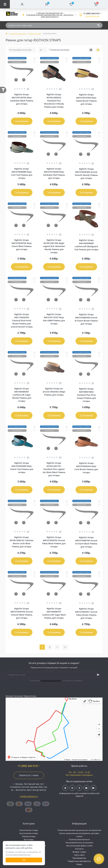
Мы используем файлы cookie (79, 846)
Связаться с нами (29, 775)
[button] (50, 15)
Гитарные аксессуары (18, 34)
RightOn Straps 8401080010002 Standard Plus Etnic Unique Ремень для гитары (86, 395)
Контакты (79, 849)
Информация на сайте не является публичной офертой (79, 795)
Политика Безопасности (51, 681)
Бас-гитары (29, 839)
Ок (24, 860)
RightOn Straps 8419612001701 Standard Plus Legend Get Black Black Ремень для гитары (54, 469)
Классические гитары (29, 830)
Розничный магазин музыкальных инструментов (79, 830)
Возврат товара (79, 852)
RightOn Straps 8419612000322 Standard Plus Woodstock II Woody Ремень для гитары (54, 101)
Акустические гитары (29, 833)
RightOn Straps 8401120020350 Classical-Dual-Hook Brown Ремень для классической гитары (22, 320)
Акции (79, 864)
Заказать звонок (92, 16)
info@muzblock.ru (29, 796)
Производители (79, 858)
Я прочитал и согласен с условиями (56, 681)
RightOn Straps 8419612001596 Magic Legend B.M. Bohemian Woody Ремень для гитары (54, 246)
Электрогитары (29, 836)
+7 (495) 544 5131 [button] (29, 766)
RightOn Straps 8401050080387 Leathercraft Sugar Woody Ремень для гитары (22, 395)
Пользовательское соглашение (79, 843)
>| (65, 647)
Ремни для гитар (35, 34)
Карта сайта (79, 855)
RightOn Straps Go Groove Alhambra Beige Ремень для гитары (54, 392)
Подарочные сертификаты (79, 861)
